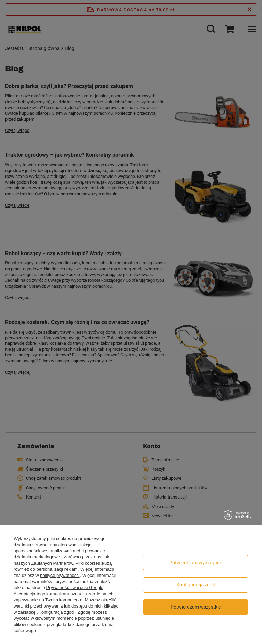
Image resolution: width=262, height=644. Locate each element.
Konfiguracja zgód (196, 585)
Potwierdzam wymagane (196, 563)
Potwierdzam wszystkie (196, 607)
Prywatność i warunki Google (75, 588)
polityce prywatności (60, 575)
